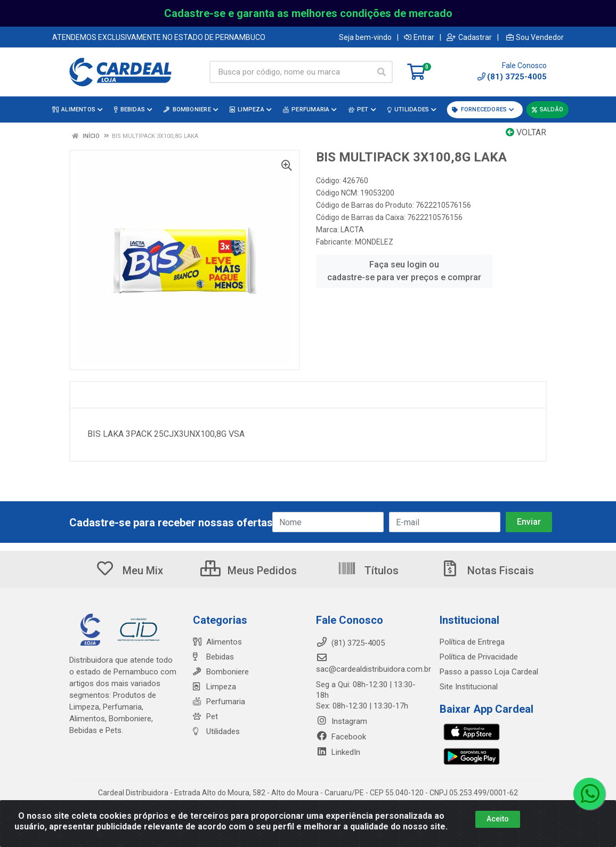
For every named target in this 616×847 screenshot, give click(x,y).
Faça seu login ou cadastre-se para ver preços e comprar (404, 271)
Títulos (368, 571)
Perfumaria (219, 702)
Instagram (342, 721)
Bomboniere (221, 672)
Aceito (498, 819)
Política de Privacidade (479, 657)
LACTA (352, 230)
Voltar (526, 132)
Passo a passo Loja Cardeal (489, 672)
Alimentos (217, 642)
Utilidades (216, 731)
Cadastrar (469, 37)
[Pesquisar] (382, 72)
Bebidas (213, 657)
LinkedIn (338, 752)
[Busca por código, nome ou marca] (290, 72)
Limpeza (214, 687)
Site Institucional (469, 687)
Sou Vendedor (535, 37)
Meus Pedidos (249, 571)
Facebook (341, 737)
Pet (205, 716)
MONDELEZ (374, 242)
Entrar (419, 37)
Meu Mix (129, 571)
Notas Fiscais (487, 571)
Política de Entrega (472, 642)
